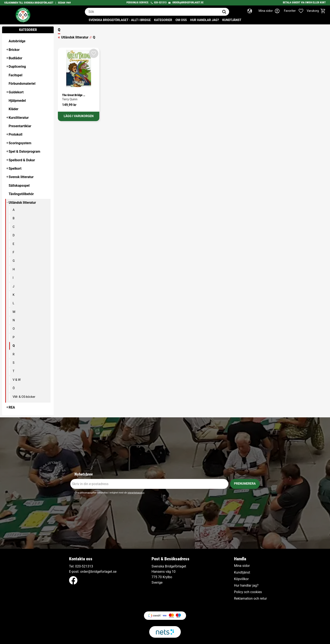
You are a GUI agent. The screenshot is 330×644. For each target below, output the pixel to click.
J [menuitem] (13, 286)
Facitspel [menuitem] (15, 75)
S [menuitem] (14, 363)
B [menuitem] (14, 218)
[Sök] (224, 12)
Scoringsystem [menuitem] (20, 143)
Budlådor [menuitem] (15, 58)
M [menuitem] (14, 312)
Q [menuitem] (14, 346)
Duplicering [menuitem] (17, 67)
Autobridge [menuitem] (17, 41)
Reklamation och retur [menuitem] (250, 599)
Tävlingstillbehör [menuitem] (21, 194)
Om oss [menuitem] (181, 20)
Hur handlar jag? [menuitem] (204, 20)
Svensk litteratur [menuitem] (21, 177)
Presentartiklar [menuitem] (20, 126)
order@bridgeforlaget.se (188, 3)
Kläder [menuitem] (13, 109)
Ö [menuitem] (14, 388)
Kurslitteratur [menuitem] (19, 118)
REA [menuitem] (12, 407)
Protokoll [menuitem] (15, 134)
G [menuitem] (14, 261)
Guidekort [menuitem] (16, 92)
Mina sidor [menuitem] (242, 566)
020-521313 (160, 3)
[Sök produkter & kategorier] (152, 12)
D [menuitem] (14, 235)
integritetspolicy (136, 493)
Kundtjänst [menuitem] (232, 20)
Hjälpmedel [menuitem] (17, 101)
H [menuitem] (14, 269)
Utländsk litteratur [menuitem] (22, 203)
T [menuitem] (14, 371)
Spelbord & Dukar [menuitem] (22, 160)
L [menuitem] (13, 303)
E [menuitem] (13, 244)
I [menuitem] (13, 278)
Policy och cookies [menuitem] (248, 592)
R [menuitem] (14, 354)
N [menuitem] (14, 320)
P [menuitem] (14, 337)
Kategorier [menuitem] (163, 20)
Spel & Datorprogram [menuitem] (24, 151)
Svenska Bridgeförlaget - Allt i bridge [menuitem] (120, 20)
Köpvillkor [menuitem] (241, 579)
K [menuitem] (14, 295)
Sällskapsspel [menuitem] (19, 186)
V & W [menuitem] (17, 380)
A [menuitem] (14, 210)
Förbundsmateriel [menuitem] (22, 84)
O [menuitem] (14, 329)
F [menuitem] (13, 252)
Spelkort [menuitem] (15, 169)
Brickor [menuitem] (14, 50)
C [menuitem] (14, 227)
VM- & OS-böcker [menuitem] (24, 397)
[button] (296, 11)
